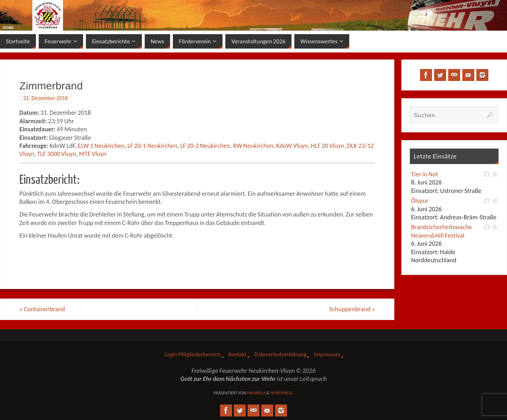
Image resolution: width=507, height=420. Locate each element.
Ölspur (420, 201)
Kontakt (238, 354)
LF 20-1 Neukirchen (152, 146)
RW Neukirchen (253, 146)
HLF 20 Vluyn (328, 146)
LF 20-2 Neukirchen (205, 146)
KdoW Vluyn (292, 146)
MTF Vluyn (93, 154)
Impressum (327, 354)
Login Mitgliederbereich (192, 354)
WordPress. (282, 393)
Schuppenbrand (352, 309)
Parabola (256, 393)
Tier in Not (424, 174)
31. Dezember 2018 (46, 98)
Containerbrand (42, 309)
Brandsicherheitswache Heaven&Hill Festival (441, 231)
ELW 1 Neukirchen (101, 146)
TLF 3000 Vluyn (57, 154)
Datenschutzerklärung (280, 354)
